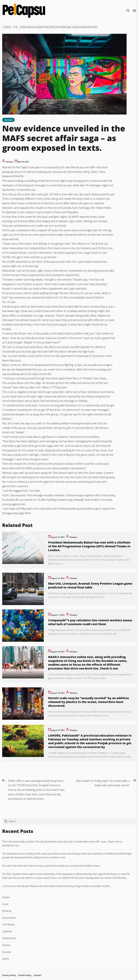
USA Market (8, 925)
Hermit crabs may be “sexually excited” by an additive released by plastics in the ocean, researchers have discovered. (89, 702)
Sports (6, 959)
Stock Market (9, 918)
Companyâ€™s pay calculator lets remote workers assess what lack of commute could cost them (90, 622)
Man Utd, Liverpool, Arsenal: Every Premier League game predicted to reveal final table (90, 585)
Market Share (9, 938)
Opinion (6, 945)
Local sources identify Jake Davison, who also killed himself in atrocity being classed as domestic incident (56, 886)
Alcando (8, 120)
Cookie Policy (25, 975)
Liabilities (7, 931)
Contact (37, 975)
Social (5, 904)
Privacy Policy (9, 975)
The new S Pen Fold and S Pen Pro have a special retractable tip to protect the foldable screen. (51, 866)
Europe (6, 897)
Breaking (7, 911)
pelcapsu (10, 162)
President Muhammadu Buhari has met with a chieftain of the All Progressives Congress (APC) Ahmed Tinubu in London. (89, 546)
